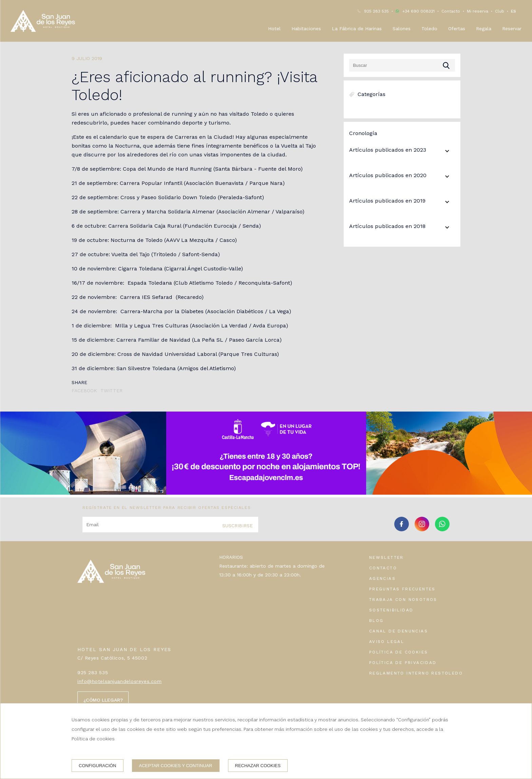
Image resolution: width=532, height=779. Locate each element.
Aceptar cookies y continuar (176, 766)
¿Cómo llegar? (103, 700)
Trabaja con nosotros (403, 600)
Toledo (429, 28)
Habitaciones (306, 28)
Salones (402, 28)
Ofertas (457, 28)
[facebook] (402, 529)
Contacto (451, 11)
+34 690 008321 (419, 11)
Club (500, 11)
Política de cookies (399, 652)
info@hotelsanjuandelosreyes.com (119, 681)
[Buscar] (402, 65)
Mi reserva (478, 11)
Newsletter (386, 557)
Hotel (274, 28)
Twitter (111, 391)
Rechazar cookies (258, 766)
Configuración (98, 766)
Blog (376, 621)
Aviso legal (387, 642)
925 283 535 (376, 11)
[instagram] (422, 529)
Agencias (382, 578)
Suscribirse (237, 526)
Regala (484, 28)
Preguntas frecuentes (402, 589)
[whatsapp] (442, 529)
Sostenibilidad (391, 610)
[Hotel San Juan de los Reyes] (43, 21)
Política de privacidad (403, 663)
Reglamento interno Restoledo (416, 673)
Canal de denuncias (398, 631)
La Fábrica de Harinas (357, 28)
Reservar (512, 28)
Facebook (84, 391)
